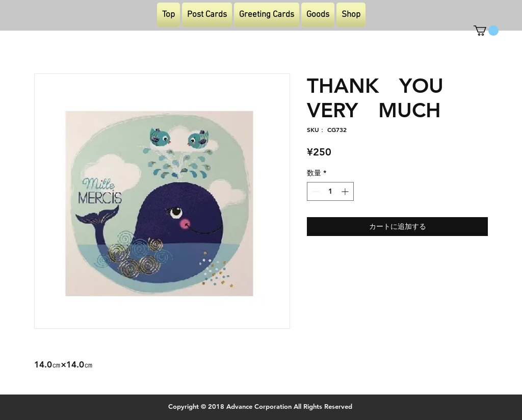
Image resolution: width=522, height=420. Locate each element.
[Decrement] (315, 191)
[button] (486, 31)
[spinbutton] (330, 191)
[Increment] (346, 191)
